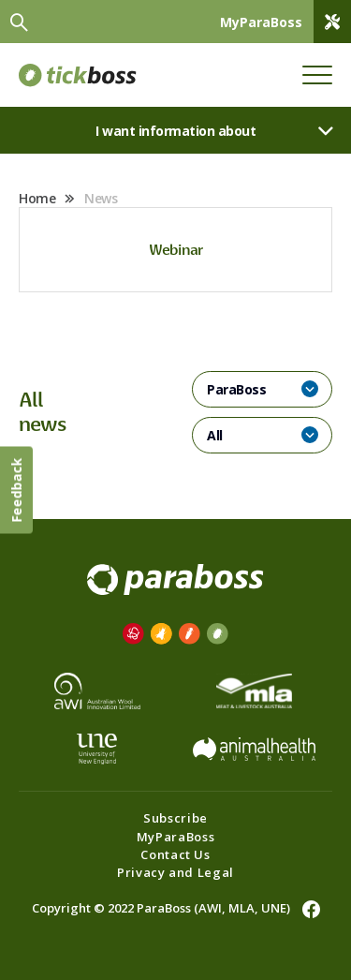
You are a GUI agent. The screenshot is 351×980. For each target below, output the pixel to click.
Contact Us (175, 854)
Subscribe (175, 818)
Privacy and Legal (175, 872)
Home (37, 198)
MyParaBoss (176, 837)
